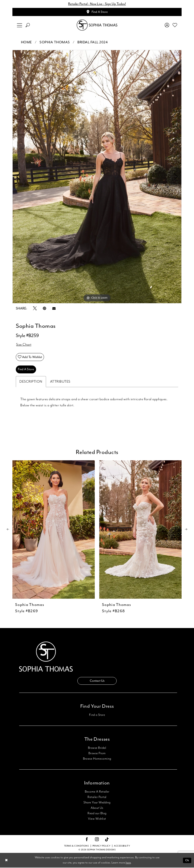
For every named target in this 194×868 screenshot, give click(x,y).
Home (27, 42)
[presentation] (54, 530)
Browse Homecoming (97, 759)
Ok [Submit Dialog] (187, 861)
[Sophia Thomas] (97, 25)
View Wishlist (97, 819)
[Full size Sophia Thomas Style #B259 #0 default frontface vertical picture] (97, 177)
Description (31, 382)
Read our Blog (97, 814)
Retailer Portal (97, 798)
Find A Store (26, 370)
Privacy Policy (102, 846)
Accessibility (122, 846)
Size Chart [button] (24, 345)
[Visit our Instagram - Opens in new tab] (97, 840)
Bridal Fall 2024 (92, 42)
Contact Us (97, 681)
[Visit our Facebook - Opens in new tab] (87, 840)
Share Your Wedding (97, 803)
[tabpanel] (97, 177)
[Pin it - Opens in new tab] (45, 309)
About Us (97, 808)
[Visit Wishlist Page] (175, 25)
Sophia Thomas (55, 42)
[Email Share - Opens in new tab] (54, 309)
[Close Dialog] (6, 861)
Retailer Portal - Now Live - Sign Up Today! (97, 4)
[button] (20, 25)
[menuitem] (20, 25)
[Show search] (28, 25)
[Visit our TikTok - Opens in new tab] (107, 840)
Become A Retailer (97, 792)
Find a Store (97, 715)
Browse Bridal (97, 748)
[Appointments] (97, 12)
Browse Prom (97, 754)
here (128, 863)
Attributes (60, 382)
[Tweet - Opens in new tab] (35, 309)
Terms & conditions (76, 846)
